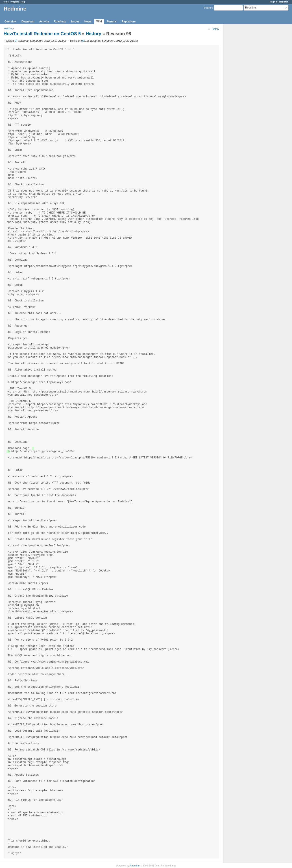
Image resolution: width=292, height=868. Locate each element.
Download (28, 22)
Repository (129, 22)
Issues (75, 22)
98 (83, 41)
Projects (15, 2)
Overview (10, 22)
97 (16, 41)
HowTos (8, 28)
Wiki (99, 22)
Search (208, 8)
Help (23, 2)
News (88, 22)
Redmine (135, 866)
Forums (112, 22)
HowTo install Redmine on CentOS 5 (42, 34)
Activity (44, 22)
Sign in (274, 2)
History (215, 29)
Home (6, 2)
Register (284, 2)
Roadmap (60, 22)
